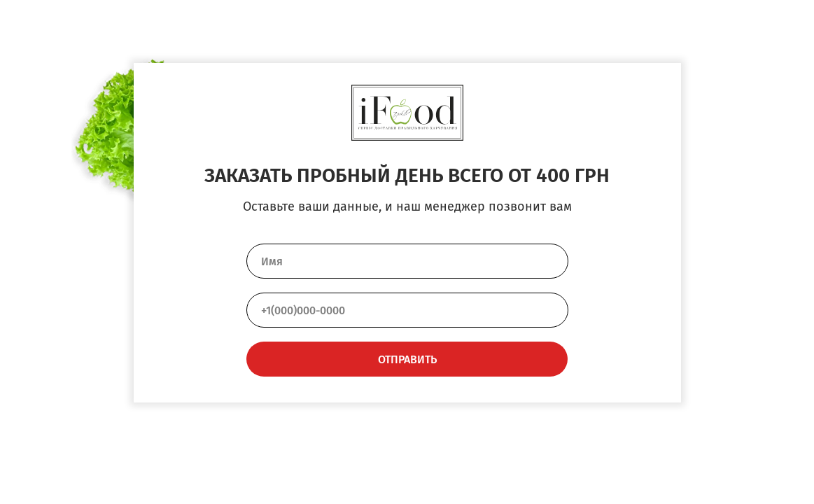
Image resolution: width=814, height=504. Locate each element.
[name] (407, 261)
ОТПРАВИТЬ (407, 359)
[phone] (407, 310)
